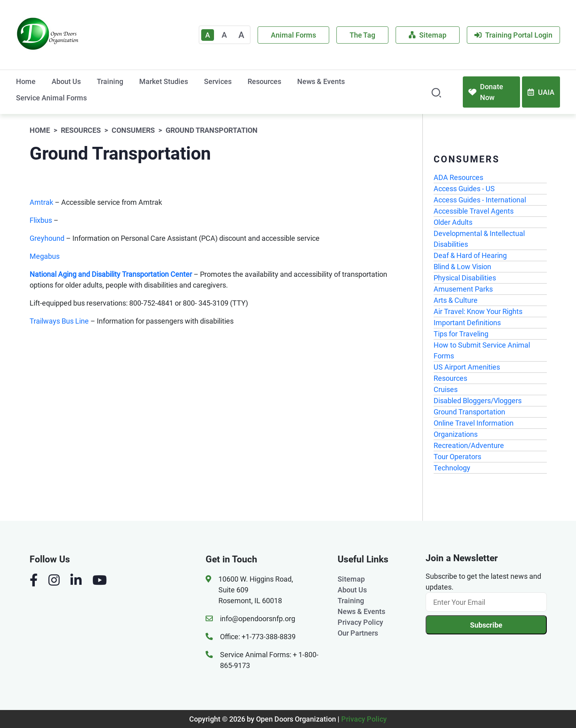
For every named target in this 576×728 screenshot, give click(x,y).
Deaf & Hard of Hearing (470, 255)
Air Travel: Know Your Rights (478, 311)
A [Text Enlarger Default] (208, 35)
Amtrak (41, 202)
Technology (452, 468)
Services (218, 81)
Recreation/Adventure (469, 445)
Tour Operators (457, 457)
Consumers (133, 130)
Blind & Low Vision (462, 267)
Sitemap (428, 35)
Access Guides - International (480, 200)
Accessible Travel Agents (474, 211)
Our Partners (358, 633)
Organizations (456, 434)
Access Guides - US (464, 189)
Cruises (446, 389)
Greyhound (47, 238)
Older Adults (453, 222)
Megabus (45, 256)
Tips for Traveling (461, 334)
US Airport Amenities (467, 367)
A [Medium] (224, 35)
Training (110, 81)
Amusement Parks (463, 289)
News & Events (321, 81)
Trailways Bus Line (60, 321)
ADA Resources (458, 177)
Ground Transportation (469, 412)
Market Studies (164, 81)
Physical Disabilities (465, 278)
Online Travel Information (474, 423)
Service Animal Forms (51, 98)
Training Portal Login (513, 35)
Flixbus (42, 220)
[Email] (486, 602)
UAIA (541, 92)
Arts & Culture (456, 300)
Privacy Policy (360, 622)
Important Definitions (467, 323)
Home (26, 81)
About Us (66, 81)
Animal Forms (293, 35)
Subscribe (486, 625)
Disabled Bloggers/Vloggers (478, 401)
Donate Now (486, 92)
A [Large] (241, 35)
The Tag (362, 35)
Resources (264, 81)
